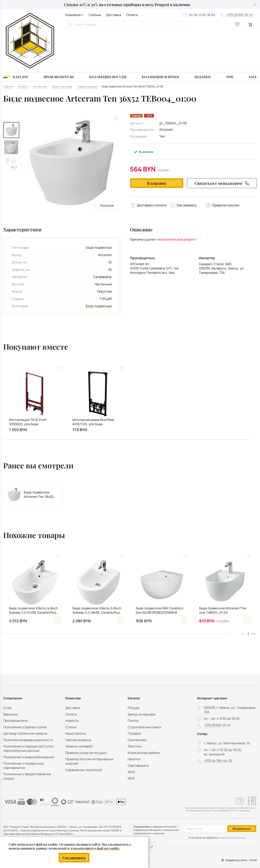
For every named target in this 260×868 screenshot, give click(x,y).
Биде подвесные (99, 265)
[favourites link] (237, 24)
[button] (253, 593)
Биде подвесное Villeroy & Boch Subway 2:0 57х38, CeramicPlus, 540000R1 (33, 570)
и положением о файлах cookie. (95, 848)
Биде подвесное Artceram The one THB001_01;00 (223, 570)
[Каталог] (16, 36)
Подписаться (242, 829)
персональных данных (232, 838)
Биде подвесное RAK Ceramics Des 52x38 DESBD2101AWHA (159, 570)
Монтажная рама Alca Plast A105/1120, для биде (93, 381)
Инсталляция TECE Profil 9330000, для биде (28, 381)
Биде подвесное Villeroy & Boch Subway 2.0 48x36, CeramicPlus (97, 570)
